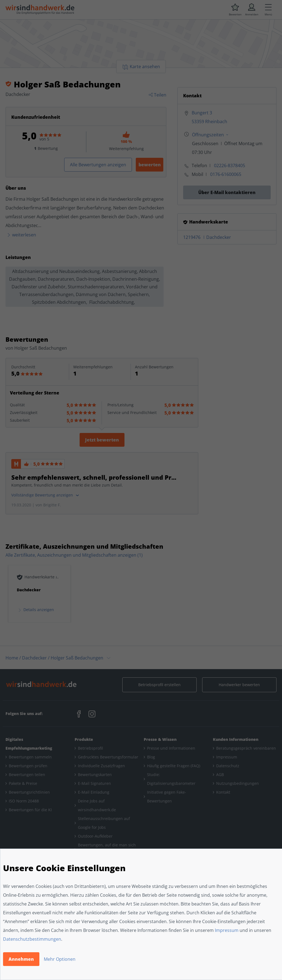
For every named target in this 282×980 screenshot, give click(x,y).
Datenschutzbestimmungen (32, 939)
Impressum (227, 930)
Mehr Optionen (60, 959)
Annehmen (21, 959)
